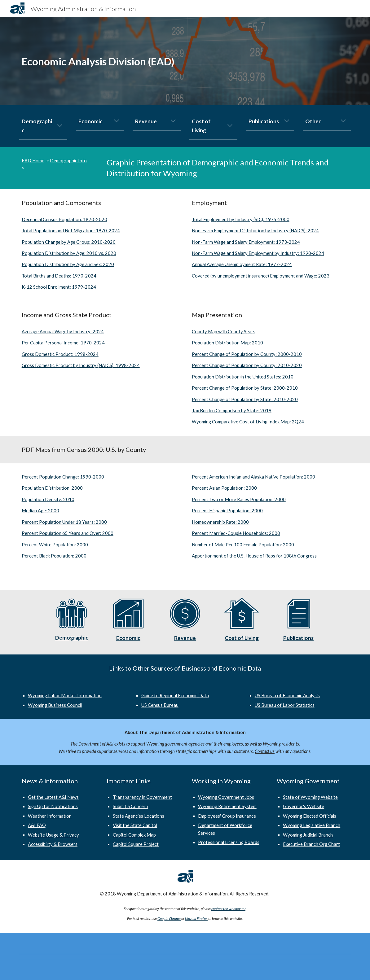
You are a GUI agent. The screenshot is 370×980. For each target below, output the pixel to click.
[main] (128, 61)
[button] (60, 126)
